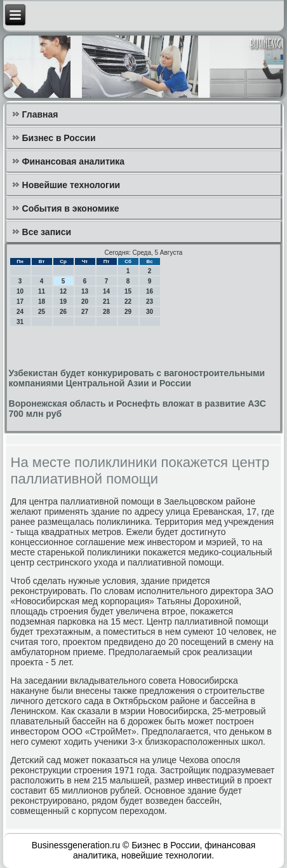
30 (150, 312)
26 (63, 312)
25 (42, 312)
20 (85, 302)
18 (42, 302)
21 (106, 302)
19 (63, 302)
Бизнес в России (59, 138)
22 (128, 302)
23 (150, 302)
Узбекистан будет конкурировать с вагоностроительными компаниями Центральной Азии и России (137, 378)
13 (85, 291)
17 (20, 302)
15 (128, 291)
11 (42, 291)
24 (20, 312)
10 (20, 291)
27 (85, 312)
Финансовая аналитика (74, 161)
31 (20, 322)
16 (150, 291)
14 (106, 291)
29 (128, 312)
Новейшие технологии (71, 185)
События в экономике (71, 208)
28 (106, 312)
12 (63, 291)
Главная (40, 114)
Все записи (47, 232)
